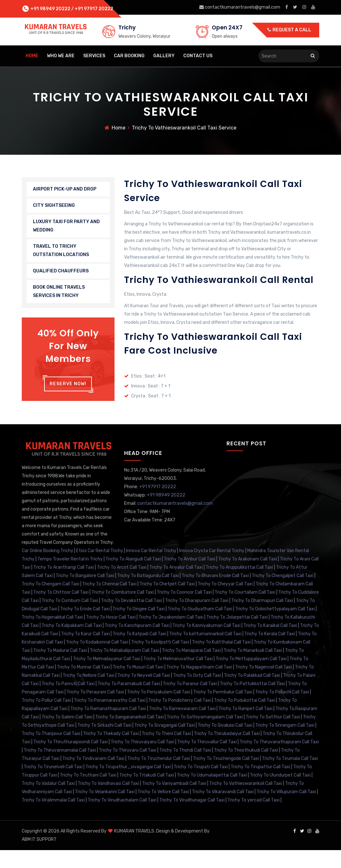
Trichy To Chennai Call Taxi (109, 602)
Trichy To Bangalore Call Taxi (85, 594)
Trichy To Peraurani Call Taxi (95, 710)
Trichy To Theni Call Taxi (166, 751)
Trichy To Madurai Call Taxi (60, 668)
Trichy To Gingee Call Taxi (139, 627)
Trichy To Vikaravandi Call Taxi (223, 810)
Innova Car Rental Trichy (151, 569)
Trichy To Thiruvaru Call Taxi (128, 768)
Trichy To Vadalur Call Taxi (48, 801)
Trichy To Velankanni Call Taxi (105, 810)
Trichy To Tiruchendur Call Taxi (159, 776)
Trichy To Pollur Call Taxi (46, 718)
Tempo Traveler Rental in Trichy (70, 577)
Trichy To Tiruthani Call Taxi (88, 793)
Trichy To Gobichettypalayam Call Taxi (275, 627)
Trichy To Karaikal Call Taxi (270, 643)
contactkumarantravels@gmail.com (240, 7)
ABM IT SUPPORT (39, 857)
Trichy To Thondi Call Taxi (185, 768)
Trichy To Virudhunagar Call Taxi (192, 818)
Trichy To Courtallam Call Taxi (245, 610)
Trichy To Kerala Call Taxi (270, 652)
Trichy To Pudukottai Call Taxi (245, 718)
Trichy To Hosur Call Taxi (111, 635)
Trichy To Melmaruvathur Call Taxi (178, 677)
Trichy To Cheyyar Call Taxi (225, 602)
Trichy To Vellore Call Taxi (163, 810)
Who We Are (61, 56)
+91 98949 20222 (50, 9)
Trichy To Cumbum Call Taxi (70, 618)
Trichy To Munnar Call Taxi (83, 685)
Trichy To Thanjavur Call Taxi (51, 751)
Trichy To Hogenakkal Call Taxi (52, 635)
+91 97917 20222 (94, 9)
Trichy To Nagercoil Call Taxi (264, 685)
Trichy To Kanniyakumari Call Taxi (206, 643)
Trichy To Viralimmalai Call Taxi (53, 818)
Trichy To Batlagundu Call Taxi (148, 594)
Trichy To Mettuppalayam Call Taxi (251, 677)
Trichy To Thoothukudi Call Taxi (246, 768)
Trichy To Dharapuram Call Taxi (197, 618)
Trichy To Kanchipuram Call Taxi (137, 643)
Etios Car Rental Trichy (100, 569)
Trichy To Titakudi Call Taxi (147, 793)
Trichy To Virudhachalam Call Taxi (122, 818)
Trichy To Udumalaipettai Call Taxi (212, 793)
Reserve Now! (68, 385)
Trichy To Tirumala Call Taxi (290, 776)
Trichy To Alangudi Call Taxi (133, 577)
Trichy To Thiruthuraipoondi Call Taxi (71, 760)
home (32, 56)
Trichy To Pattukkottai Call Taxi (252, 702)
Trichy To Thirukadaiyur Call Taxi (227, 751)
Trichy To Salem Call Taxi (67, 735)
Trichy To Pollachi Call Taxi (282, 710)
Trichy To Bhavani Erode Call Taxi (215, 594)
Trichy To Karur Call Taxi (85, 652)
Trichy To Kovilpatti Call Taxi (160, 660)
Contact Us (198, 56)
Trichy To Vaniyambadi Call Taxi (174, 801)
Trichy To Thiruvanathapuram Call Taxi (279, 760)
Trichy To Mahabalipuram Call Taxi (124, 668)
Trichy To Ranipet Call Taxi (246, 727)
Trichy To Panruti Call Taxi (68, 702)
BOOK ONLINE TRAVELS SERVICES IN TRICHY (59, 293)
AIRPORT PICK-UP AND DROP (65, 191)
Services (94, 56)
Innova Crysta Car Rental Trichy (212, 569)
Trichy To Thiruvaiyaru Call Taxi (143, 760)
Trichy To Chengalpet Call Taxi (283, 594)
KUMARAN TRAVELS (134, 849)
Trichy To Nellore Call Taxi (89, 693)
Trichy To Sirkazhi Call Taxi (104, 743)
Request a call (289, 30)
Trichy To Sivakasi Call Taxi (225, 743)
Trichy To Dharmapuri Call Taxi (262, 618)
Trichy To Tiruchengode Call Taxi (226, 776)
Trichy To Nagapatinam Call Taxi (199, 685)
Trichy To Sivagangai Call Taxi (165, 743)
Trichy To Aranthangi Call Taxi (64, 585)
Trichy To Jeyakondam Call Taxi (171, 635)
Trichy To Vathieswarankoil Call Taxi (246, 801)
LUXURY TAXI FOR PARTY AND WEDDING (66, 227)
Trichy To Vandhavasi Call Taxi (108, 801)
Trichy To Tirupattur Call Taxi (260, 785)
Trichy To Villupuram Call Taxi (286, 810)
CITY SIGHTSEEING (54, 207)
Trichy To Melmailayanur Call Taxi (107, 677)
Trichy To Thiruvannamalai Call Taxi (60, 768)
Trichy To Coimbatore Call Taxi (123, 610)
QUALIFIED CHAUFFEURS (61, 273)
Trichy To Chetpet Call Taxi (167, 602)
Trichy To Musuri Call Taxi (138, 685)
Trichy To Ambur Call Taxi (190, 577)
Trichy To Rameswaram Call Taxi (182, 727)
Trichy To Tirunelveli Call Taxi (53, 785)
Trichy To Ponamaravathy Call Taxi (110, 718)
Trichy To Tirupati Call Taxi (201, 785)
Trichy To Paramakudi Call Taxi (129, 702)
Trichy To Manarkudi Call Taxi (253, 668)
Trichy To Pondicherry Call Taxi (180, 718)
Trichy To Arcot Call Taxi (122, 585)
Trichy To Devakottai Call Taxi (132, 618)
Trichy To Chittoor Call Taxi (61, 610)
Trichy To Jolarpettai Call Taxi (237, 635)
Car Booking (129, 56)
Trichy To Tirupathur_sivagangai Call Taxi (128, 785)
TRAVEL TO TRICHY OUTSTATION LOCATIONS (61, 252)
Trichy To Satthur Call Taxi (273, 735)
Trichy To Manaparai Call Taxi (191, 668)
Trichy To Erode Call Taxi (85, 627)
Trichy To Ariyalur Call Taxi (176, 585)
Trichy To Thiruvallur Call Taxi (207, 760)
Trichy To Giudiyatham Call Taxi (200, 627)
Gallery (164, 56)
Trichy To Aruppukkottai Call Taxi (239, 585)
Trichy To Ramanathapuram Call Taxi (108, 727)
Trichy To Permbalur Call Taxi (223, 710)
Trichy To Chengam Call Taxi (51, 602)
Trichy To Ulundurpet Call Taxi (280, 793)
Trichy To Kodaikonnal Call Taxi (97, 660)
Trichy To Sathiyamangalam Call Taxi (205, 735)
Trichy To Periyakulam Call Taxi (159, 710)
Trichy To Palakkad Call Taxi (252, 693)
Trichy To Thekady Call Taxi (111, 751)
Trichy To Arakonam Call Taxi (248, 577)
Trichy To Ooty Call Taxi (197, 693)
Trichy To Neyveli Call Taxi (144, 693)
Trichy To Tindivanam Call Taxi (93, 776)
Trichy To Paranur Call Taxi (190, 702)
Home (119, 129)
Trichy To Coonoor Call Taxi (184, 610)
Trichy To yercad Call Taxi (254, 818)
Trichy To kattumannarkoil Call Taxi (205, 652)
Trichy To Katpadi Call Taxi (139, 652)
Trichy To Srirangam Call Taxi (285, 743)
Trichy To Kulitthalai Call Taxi (221, 660)
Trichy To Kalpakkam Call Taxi (72, 643)
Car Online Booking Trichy (48, 569)
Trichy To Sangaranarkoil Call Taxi (130, 735)
